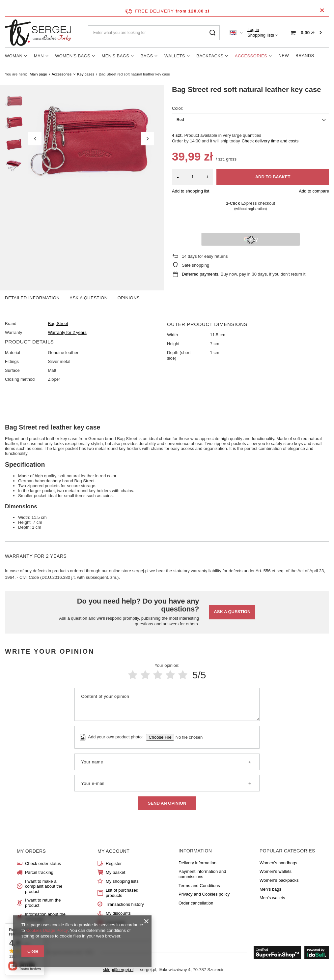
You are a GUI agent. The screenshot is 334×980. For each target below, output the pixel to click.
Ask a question (232, 612)
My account (113, 851)
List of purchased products (122, 893)
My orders (31, 851)
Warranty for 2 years (67, 332)
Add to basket (273, 177)
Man (39, 56)
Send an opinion (167, 803)
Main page (38, 74)
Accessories (251, 56)
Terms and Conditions (199, 886)
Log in (253, 30)
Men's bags (116, 56)
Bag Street (58, 324)
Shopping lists (261, 35)
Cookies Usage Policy (47, 930)
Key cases (86, 74)
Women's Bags (73, 56)
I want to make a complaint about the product (44, 886)
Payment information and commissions (202, 874)
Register (114, 863)
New (284, 56)
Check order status (43, 863)
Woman (14, 56)
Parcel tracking (39, 872)
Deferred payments (200, 274)
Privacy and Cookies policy (204, 894)
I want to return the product (43, 903)
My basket (115, 872)
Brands (305, 56)
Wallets (175, 56)
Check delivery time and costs (270, 141)
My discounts (118, 913)
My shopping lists (122, 881)
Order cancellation (196, 903)
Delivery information (197, 863)
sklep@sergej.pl (118, 970)
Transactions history (125, 904)
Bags (147, 56)
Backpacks (210, 56)
